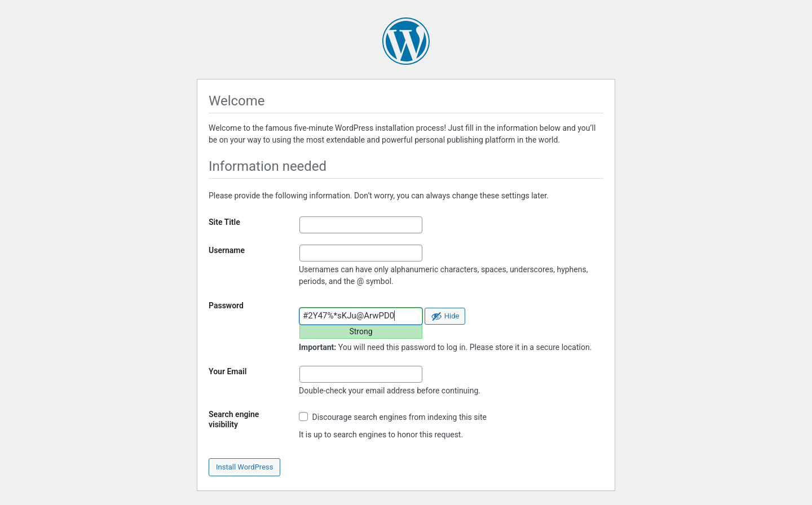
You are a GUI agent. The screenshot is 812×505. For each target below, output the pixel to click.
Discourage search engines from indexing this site (393, 417)
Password (226, 305)
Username (227, 250)
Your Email (228, 371)
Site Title (224, 222)
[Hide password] (445, 316)
